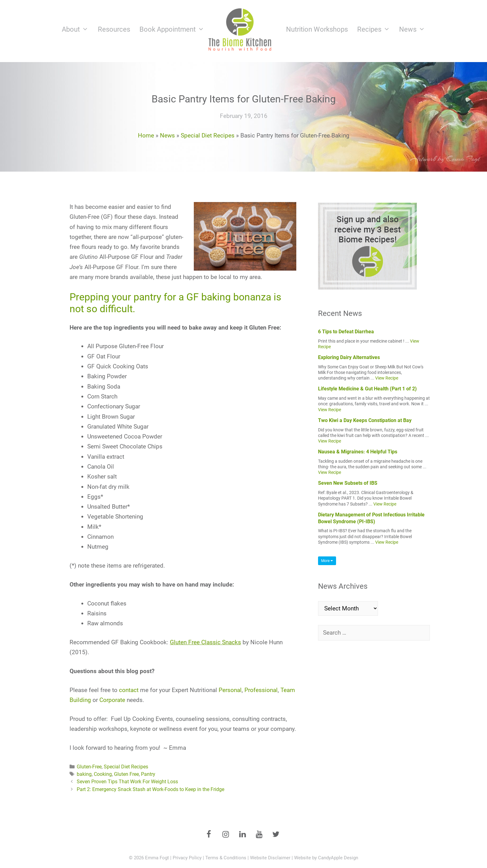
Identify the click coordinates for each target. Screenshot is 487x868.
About (77, 29)
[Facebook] (209, 835)
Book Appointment (174, 29)
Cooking (103, 774)
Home (146, 135)
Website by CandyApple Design (326, 858)
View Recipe (387, 378)
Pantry (148, 774)
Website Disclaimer (270, 858)
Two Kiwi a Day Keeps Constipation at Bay (365, 420)
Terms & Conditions (226, 858)
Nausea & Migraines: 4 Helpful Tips (358, 452)
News (414, 29)
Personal (230, 690)
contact (129, 690)
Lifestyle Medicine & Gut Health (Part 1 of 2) (367, 389)
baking (84, 774)
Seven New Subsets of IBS (348, 483)
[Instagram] (225, 835)
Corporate (112, 700)
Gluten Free (126, 774)
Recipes (376, 29)
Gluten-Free (89, 767)
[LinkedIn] (242, 835)
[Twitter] (276, 835)
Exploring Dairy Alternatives (349, 357)
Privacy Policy (187, 858)
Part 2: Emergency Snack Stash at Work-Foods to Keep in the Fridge (150, 789)
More (327, 561)
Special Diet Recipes (208, 135)
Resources (114, 29)
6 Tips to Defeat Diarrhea (346, 332)
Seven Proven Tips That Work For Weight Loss (127, 782)
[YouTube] (259, 835)
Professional (261, 690)
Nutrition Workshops (317, 29)
